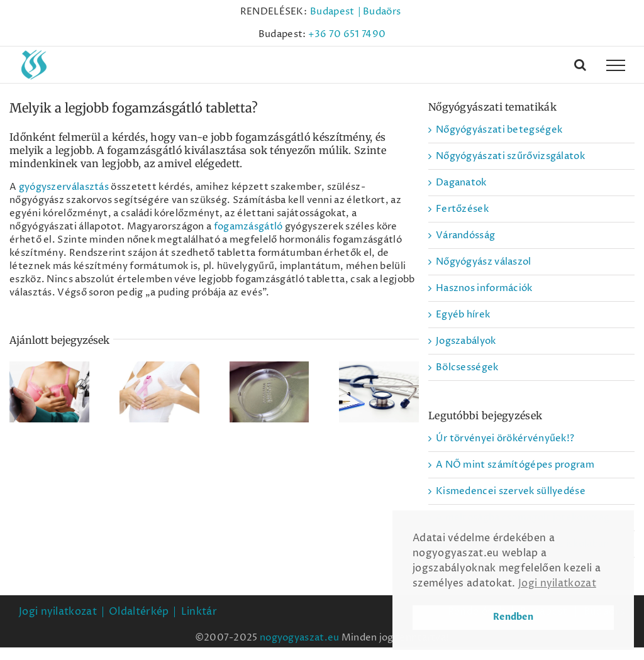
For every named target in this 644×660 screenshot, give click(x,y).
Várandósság (465, 235)
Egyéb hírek (463, 315)
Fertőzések (462, 209)
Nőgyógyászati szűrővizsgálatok (510, 156)
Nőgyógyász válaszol (484, 262)
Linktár (199, 612)
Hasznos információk (484, 288)
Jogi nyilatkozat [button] (557, 583)
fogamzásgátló (248, 227)
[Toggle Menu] (616, 65)
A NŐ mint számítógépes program (515, 465)
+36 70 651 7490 (347, 34)
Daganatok (461, 183)
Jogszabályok (466, 341)
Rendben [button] (513, 617)
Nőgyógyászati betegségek (499, 130)
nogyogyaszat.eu (300, 638)
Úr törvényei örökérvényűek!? (505, 438)
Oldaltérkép (139, 612)
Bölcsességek (467, 367)
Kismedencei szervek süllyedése (511, 491)
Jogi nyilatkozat (58, 612)
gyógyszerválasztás (64, 187)
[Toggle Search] (580, 65)
